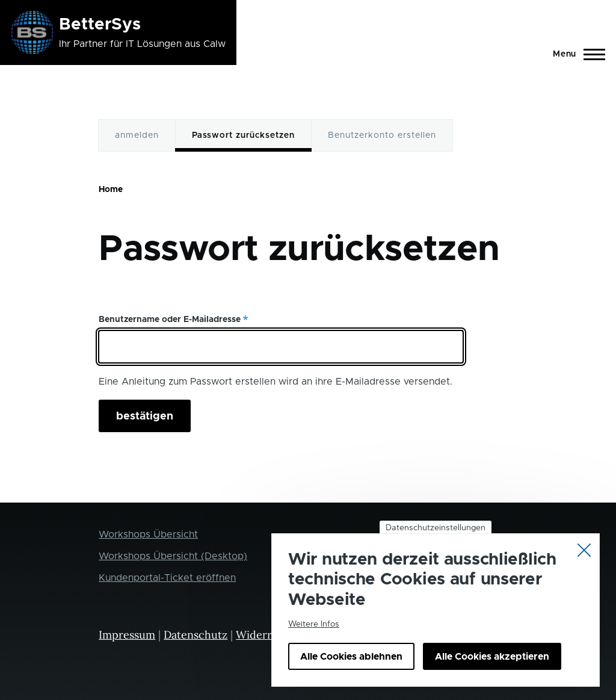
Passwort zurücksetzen (243, 135)
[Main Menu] (575, 54)
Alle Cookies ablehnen (351, 671)
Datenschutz (196, 635)
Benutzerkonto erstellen (382, 135)
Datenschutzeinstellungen (436, 542)
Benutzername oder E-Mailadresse (170, 320)
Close (584, 563)
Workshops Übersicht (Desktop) (173, 556)
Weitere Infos (314, 639)
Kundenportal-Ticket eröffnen (167, 578)
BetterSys (100, 25)
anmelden (137, 135)
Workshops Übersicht (148, 534)
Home (111, 190)
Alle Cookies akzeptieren (492, 671)
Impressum (127, 635)
